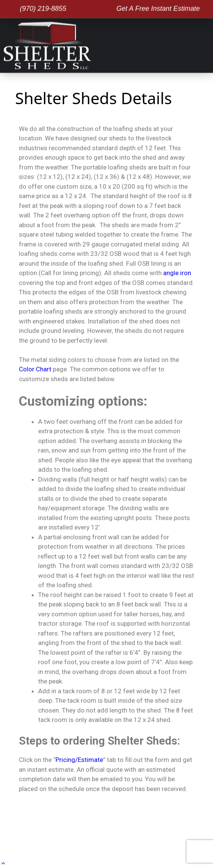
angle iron (177, 273)
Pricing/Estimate (79, 760)
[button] (207, 44)
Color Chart (35, 369)
